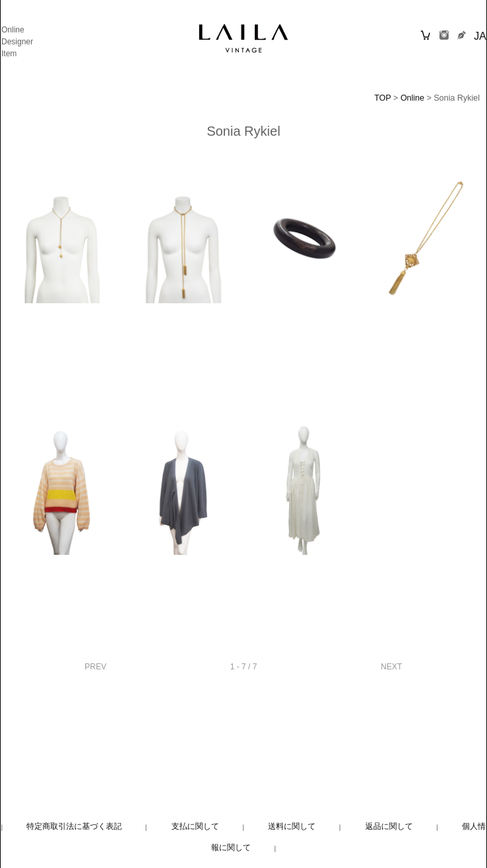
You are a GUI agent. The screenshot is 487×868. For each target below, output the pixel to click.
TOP (383, 98)
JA (480, 36)
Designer (17, 42)
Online (13, 30)
